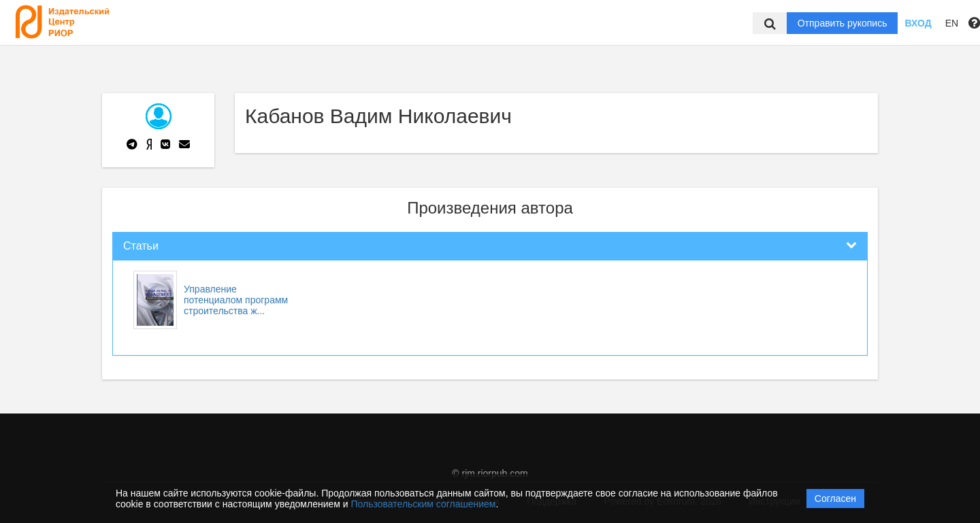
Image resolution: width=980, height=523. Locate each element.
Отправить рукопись (843, 23)
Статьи (141, 246)
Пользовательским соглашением (424, 504)
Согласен (835, 499)
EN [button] (952, 23)
